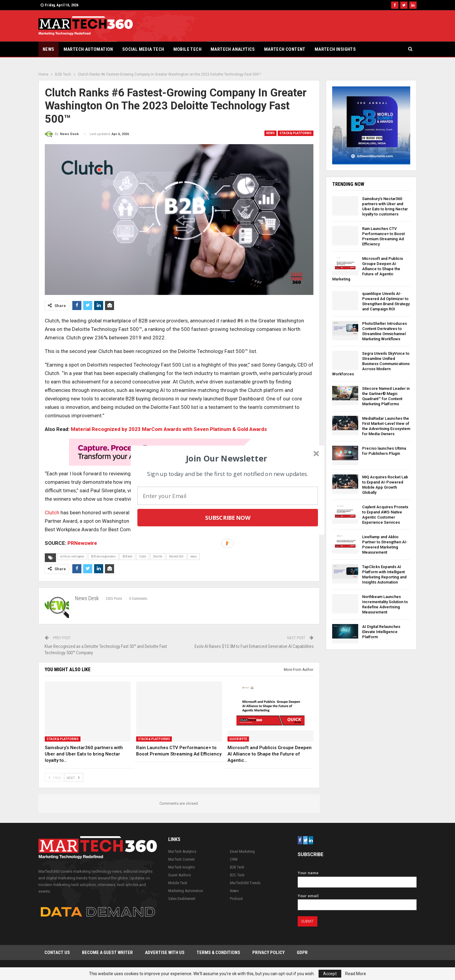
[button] (227, 458)
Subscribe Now (228, 517)
